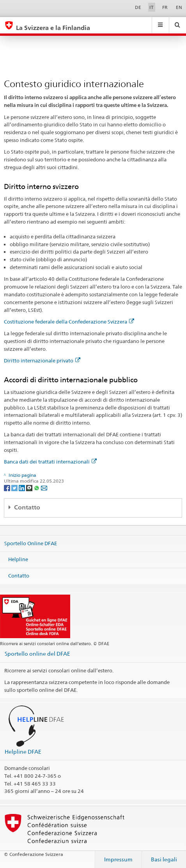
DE (138, 7)
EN (179, 7)
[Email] (44, 487)
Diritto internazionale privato (42, 360)
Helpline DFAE (23, 752)
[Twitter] (15, 487)
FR (165, 7)
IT (151, 7)
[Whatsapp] (37, 487)
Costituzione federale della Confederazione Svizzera (69, 322)
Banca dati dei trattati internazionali (50, 462)
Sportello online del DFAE (37, 654)
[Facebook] (8, 487)
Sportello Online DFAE (31, 543)
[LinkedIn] (22, 487)
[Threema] (30, 487)
